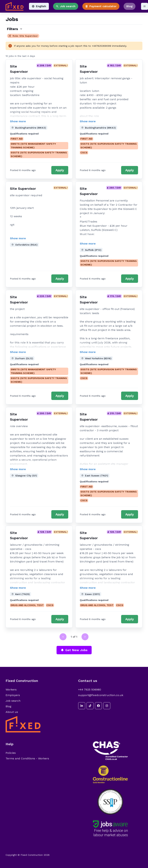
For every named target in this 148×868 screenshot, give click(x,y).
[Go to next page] (85, 637)
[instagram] (107, 706)
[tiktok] (90, 706)
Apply (60, 170)
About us (12, 712)
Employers (13, 695)
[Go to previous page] (63, 637)
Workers (11, 690)
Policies (11, 753)
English (39, 6)
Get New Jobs (74, 650)
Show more (18, 121)
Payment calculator (101, 6)
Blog (129, 6)
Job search (66, 6)
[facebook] (98, 706)
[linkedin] (82, 706)
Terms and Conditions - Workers (27, 758)
